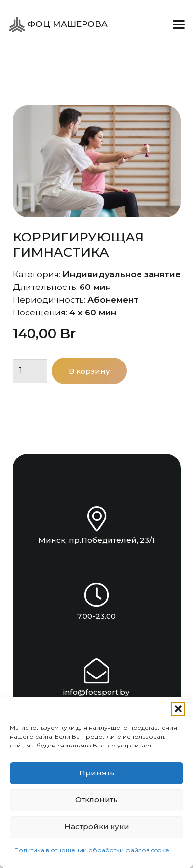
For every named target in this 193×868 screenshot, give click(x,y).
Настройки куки (97, 827)
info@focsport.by (96, 692)
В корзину (89, 371)
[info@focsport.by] (96, 671)
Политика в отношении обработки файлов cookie (92, 850)
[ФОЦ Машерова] (17, 25)
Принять (97, 773)
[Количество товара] (30, 371)
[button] (178, 709)
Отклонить (96, 800)
